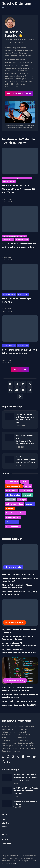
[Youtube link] (23, 390)
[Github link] (17, 384)
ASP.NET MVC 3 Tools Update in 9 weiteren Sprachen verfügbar (26, 791)
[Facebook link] (10, 390)
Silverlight (22, 500)
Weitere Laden (20, 369)
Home (4, 819)
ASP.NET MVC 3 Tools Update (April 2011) (19, 705)
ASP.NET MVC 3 (8, 239)
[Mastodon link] (23, 384)
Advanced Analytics (14, 486)
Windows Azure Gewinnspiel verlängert (19, 574)
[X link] (30, 384)
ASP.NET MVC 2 (12, 491)
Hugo (15, 863)
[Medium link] (17, 390)
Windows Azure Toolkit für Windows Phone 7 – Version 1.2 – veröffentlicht (19, 189)
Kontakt (5, 839)
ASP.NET (23, 236)
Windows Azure (25, 178)
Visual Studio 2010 (22, 239)
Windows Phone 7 (9, 181)
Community (28, 495)
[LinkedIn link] (10, 384)
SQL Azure (30, 504)
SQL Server (10, 509)
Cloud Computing (9, 294)
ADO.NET (25, 482)
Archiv (5, 827)
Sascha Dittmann (17, 3)
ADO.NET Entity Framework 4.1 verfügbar (19, 701)
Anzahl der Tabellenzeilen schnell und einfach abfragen (25, 460)
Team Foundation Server (16, 513)
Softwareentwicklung (10, 178)
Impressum (7, 843)
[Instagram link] (30, 390)
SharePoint (10, 500)
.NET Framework (12, 482)
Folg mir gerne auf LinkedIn (19, 93)
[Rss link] (20, 397)
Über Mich (6, 823)
